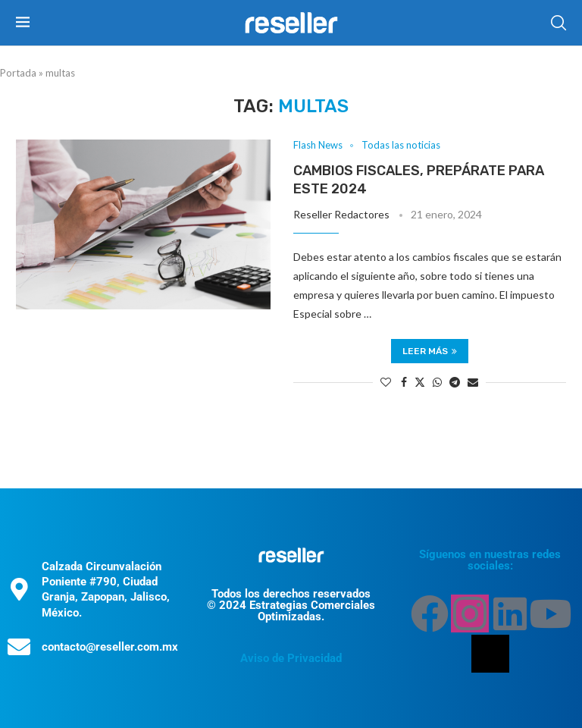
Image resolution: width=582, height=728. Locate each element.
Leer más (430, 351)
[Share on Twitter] (420, 382)
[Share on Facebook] (404, 382)
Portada (18, 73)
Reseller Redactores (341, 214)
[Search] (559, 23)
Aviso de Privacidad (291, 658)
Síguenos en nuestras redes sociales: (490, 560)
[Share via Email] (473, 382)
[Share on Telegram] (455, 382)
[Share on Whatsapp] (437, 382)
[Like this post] (386, 382)
